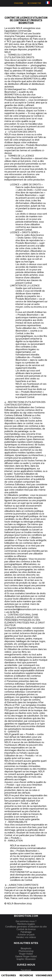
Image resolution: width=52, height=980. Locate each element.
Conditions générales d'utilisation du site (26, 927)
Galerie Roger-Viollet (26, 956)
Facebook (26, 970)
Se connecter (34, 3)
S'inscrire (19, 3)
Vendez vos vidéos (26, 937)
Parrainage (26, 932)
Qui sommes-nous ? (26, 921)
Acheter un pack (26, 935)
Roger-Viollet (26, 954)
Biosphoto (26, 948)
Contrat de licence (26, 929)
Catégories (9, 975)
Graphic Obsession (26, 959)
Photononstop (26, 951)
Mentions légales (26, 924)
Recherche (26, 975)
